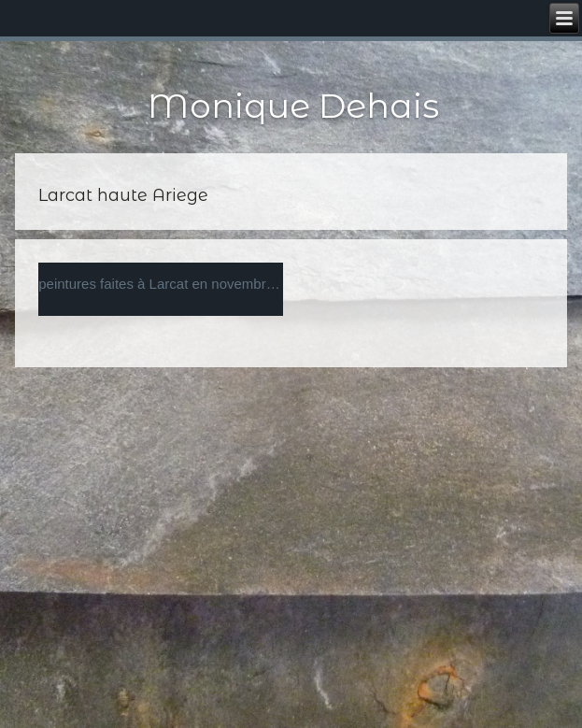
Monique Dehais (293, 106)
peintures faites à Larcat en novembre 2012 (161, 284)
